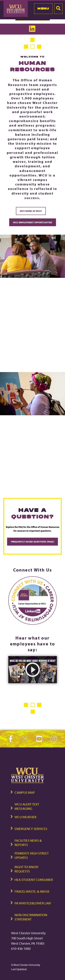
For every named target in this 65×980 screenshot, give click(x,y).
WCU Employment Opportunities (33, 222)
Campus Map (25, 792)
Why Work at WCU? (31, 211)
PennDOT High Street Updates (32, 855)
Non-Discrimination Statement (31, 917)
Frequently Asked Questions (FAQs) (32, 542)
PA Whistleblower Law (33, 903)
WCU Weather (25, 817)
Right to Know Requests (26, 869)
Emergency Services (31, 829)
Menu (43, 8)
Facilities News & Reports (28, 843)
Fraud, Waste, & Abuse (32, 891)
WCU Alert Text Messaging (27, 806)
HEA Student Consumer (34, 880)
